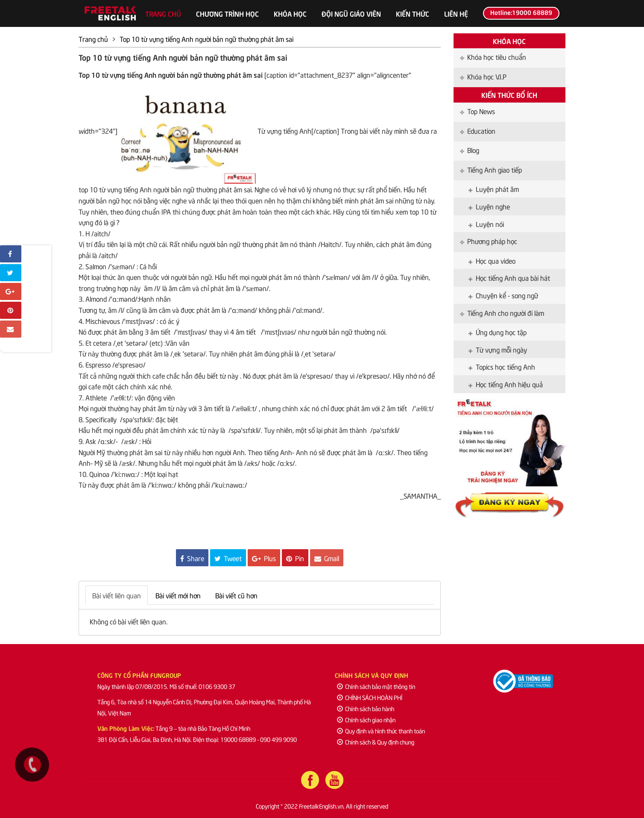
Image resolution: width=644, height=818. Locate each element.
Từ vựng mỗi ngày (498, 349)
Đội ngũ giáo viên (351, 13)
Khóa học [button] (290, 13)
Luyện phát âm (494, 188)
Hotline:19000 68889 (521, 12)
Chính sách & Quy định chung (376, 742)
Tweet (228, 558)
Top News (477, 111)
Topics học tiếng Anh (502, 366)
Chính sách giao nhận (366, 719)
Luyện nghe (489, 206)
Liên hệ (456, 13)
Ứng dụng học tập (498, 332)
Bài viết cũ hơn (236, 595)
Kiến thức (413, 13)
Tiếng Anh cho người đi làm (502, 312)
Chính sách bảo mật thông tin (376, 686)
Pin (295, 558)
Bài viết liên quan (117, 595)
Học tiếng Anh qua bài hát (509, 277)
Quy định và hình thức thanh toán (381, 731)
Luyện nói (486, 224)
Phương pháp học (489, 241)
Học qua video (492, 260)
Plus (264, 558)
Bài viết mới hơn (178, 595)
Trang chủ (163, 13)
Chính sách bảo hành (366, 708)
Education (478, 130)
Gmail (327, 558)
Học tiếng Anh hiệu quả (506, 384)
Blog (470, 150)
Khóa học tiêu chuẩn (493, 56)
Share (192, 558)
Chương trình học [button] (227, 13)
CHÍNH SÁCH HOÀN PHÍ (370, 697)
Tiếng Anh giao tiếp (491, 169)
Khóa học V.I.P (483, 76)
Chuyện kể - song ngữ (503, 295)
